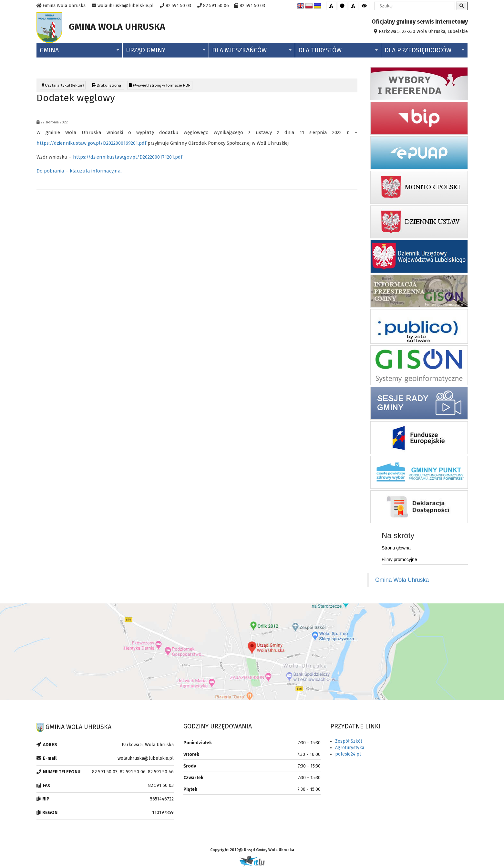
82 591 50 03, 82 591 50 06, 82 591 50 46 (133, 772)
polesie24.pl (348, 754)
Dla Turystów (338, 50)
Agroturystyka (350, 748)
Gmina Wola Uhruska (402, 580)
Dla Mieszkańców (252, 50)
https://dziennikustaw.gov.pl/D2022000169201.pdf (91, 143)
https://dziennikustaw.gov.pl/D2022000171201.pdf (128, 157)
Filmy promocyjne (399, 559)
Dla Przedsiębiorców (424, 50)
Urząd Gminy (166, 50)
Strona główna (396, 548)
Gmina (79, 50)
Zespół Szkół (349, 741)
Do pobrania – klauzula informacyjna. (79, 171)
